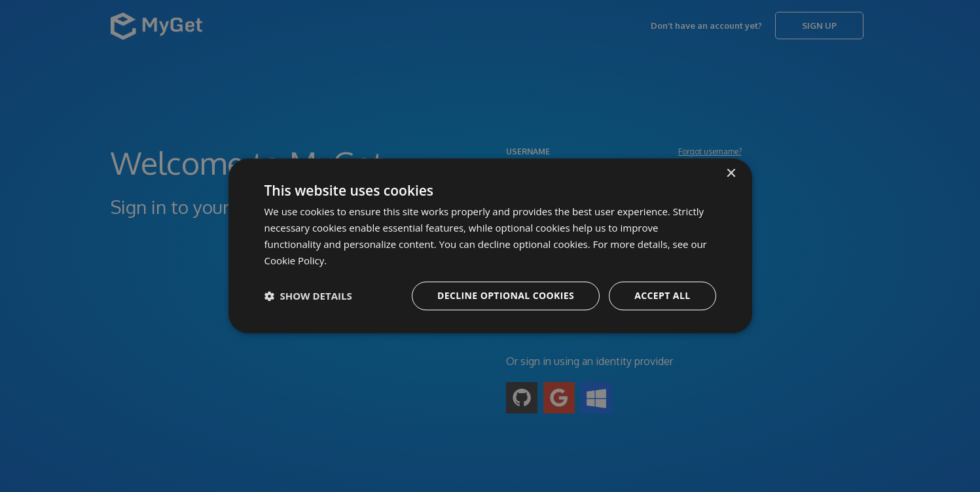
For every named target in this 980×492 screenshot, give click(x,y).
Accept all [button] (662, 296)
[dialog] (490, 246)
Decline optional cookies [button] (506, 296)
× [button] (731, 174)
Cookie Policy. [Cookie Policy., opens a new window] (296, 260)
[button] (308, 296)
